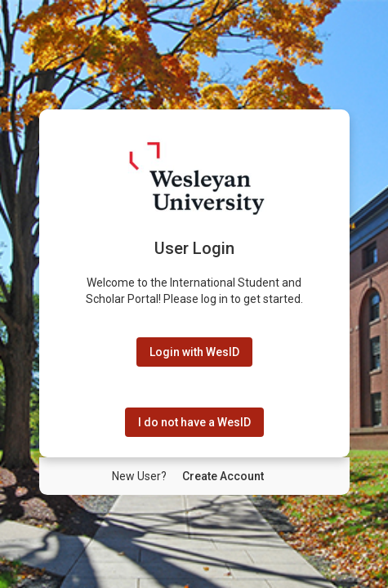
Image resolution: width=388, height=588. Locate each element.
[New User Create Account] (223, 476)
